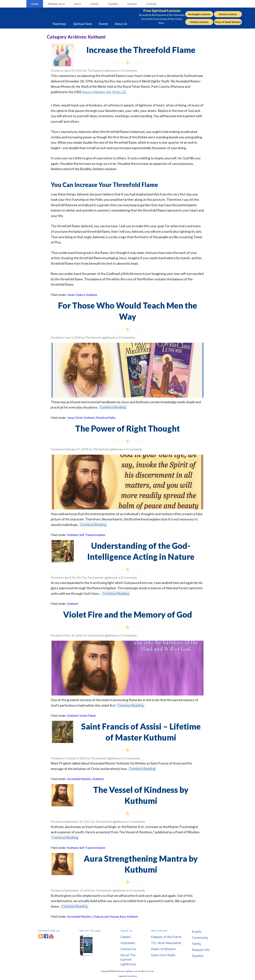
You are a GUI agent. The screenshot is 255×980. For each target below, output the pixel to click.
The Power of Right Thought (127, 428)
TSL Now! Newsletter (166, 943)
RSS (41, 936)
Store (78, 4)
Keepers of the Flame (166, 937)
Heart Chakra (76, 295)
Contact (151, 4)
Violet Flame (88, 715)
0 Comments (129, 70)
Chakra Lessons (199, 22)
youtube (51, 936)
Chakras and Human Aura (109, 916)
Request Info (201, 950)
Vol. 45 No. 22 (104, 92)
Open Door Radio (163, 955)
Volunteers (128, 943)
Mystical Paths (106, 418)
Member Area (56, 4)
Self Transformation (92, 535)
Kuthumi (92, 295)
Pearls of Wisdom (163, 949)
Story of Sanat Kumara (228, 22)
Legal (120, 976)
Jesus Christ (75, 418)
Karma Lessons (228, 14)
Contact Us (128, 949)
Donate (132, 4)
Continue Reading (113, 407)
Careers (126, 937)
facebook (46, 936)
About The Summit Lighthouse (128, 960)
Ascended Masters (79, 779)
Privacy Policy (131, 976)
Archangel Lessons (199, 14)
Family (95, 4)
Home (35, 4)
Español (113, 4)
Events (197, 932)
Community (200, 938)
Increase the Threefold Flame (141, 50)
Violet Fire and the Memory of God (128, 614)
